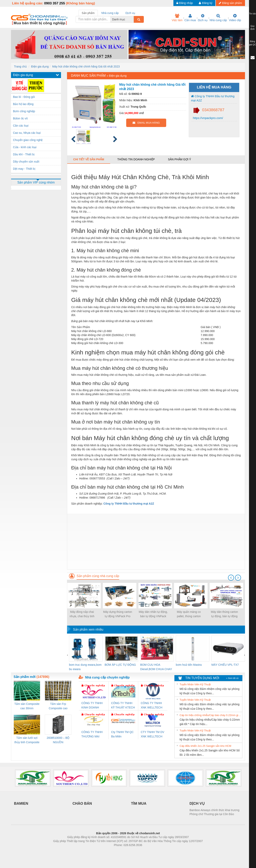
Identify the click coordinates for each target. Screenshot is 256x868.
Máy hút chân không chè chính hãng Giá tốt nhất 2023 (86, 66)
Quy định (252, 28)
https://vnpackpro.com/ (207, 118)
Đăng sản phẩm (230, 3)
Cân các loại (21, 126)
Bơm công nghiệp (24, 111)
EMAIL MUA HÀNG (146, 123)
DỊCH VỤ (197, 804)
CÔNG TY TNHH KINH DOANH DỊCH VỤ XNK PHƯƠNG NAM (92, 706)
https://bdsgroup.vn (123, 851)
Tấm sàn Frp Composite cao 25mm (58, 706)
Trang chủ (20, 66)
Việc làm (177, 18)
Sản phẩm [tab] (88, 13)
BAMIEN (21, 804)
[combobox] (133, 19)
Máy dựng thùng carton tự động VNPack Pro (118, 614)
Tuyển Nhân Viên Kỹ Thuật (195, 684)
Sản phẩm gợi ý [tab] (179, 159)
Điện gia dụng (40, 66)
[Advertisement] (156, 542)
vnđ (141, 113)
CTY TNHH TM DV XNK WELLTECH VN (152, 735)
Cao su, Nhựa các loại (27, 133)
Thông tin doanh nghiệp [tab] (136, 159)
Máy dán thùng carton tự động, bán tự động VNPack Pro (224, 614)
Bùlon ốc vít (20, 118)
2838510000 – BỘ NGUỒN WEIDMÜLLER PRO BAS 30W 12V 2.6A (58, 740)
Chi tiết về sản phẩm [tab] (89, 159)
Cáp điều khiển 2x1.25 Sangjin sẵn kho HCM (205, 746)
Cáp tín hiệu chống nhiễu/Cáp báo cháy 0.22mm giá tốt (210, 715)
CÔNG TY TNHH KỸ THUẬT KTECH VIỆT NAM (123, 706)
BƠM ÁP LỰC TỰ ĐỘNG (120, 665)
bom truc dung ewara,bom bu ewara (85, 667)
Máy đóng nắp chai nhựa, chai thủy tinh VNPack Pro (82, 614)
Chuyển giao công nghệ (28, 140)
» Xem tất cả (232, 678)
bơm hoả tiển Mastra (189, 665)
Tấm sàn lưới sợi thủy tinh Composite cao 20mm (27, 740)
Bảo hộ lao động (23, 104)
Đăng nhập (185, 3)
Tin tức (253, 14)
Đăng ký (205, 3)
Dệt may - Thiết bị (24, 169)
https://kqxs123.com (147, 851)
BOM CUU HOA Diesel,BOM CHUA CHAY (156, 667)
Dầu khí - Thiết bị (24, 154)
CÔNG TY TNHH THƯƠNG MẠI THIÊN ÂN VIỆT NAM (92, 735)
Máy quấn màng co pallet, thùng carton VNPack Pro (189, 614)
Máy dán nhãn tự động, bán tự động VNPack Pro (153, 614)
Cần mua (190, 18)
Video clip (235, 18)
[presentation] (231, 578)
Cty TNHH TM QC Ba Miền (122, 734)
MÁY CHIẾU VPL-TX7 (225, 665)
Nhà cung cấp (218, 18)
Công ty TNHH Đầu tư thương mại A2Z (213, 98)
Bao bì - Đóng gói (24, 97)
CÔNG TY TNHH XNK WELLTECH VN (152, 706)
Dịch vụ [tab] (130, 13)
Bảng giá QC (252, 43)
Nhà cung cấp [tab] (110, 13)
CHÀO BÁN (82, 804)
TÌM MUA (139, 804)
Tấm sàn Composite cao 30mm (27, 706)
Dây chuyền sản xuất (26, 162)
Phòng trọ (102, 851)
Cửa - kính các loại (25, 147)
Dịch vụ (203, 18)
